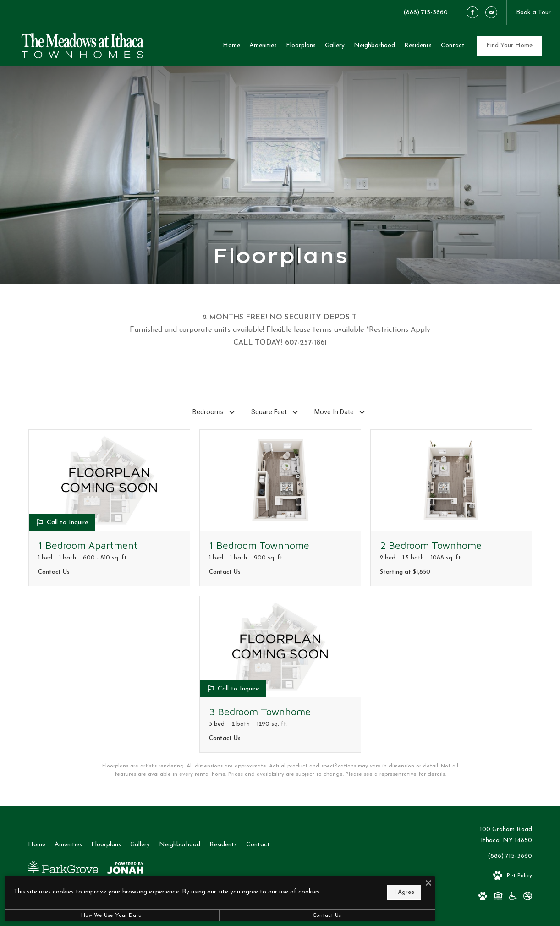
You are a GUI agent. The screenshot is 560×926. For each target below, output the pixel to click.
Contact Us (245, 915)
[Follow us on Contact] (491, 12)
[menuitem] (231, 46)
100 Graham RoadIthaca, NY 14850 (506, 835)
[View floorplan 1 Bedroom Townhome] (280, 508)
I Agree (295, 890)
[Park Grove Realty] (63, 870)
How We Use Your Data (84, 915)
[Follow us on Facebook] (472, 12)
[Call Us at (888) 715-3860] (425, 12)
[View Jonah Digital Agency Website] (125, 870)
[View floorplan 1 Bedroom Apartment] (109, 508)
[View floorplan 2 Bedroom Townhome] (451, 508)
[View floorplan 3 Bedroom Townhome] (280, 674)
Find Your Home (509, 46)
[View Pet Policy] (513, 876)
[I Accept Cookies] (319, 880)
